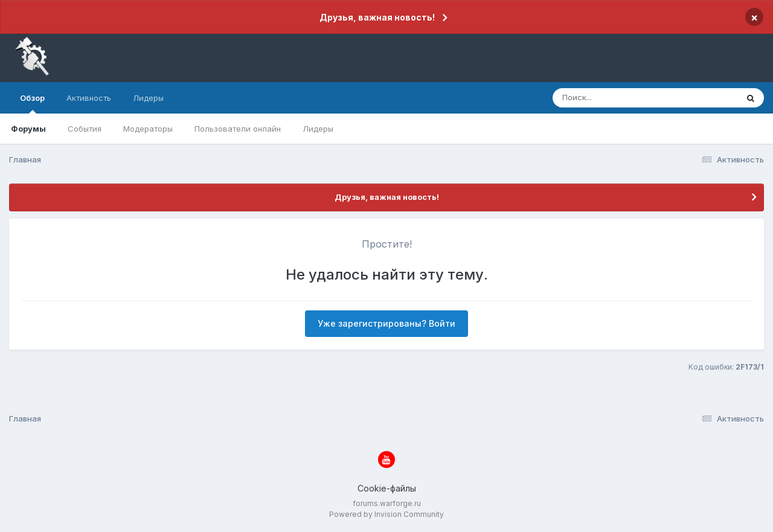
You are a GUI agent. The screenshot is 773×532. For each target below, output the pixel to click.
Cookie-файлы (387, 488)
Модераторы (148, 129)
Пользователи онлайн (238, 129)
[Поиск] (622, 98)
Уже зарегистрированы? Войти (386, 323)
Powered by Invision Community (386, 514)
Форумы (28, 129)
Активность (89, 98)
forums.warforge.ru (387, 503)
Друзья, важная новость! (377, 17)
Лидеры (318, 129)
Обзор (32, 103)
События (85, 129)
